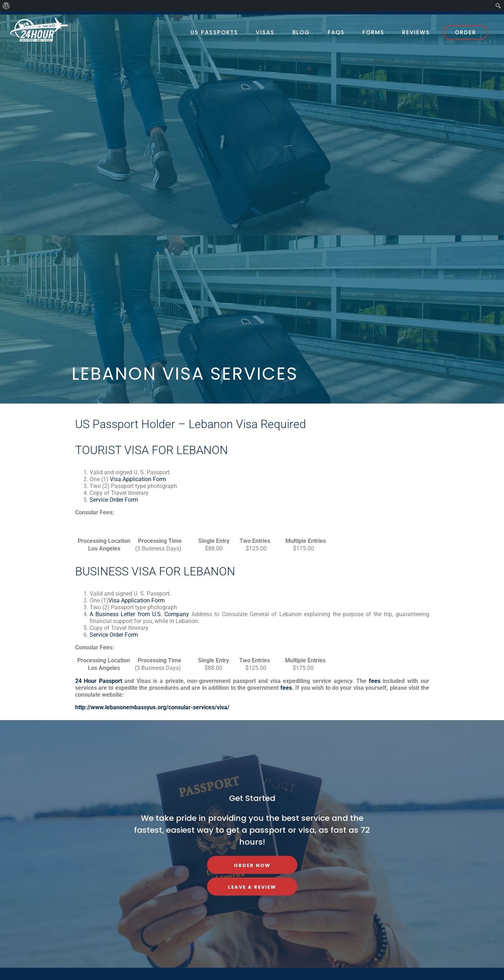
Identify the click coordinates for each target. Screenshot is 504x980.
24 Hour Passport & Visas (46, 29)
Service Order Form (114, 500)
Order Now (252, 865)
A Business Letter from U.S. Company (139, 614)
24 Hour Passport (99, 681)
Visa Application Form (137, 479)
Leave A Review (252, 887)
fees (375, 681)
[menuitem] (6, 6)
